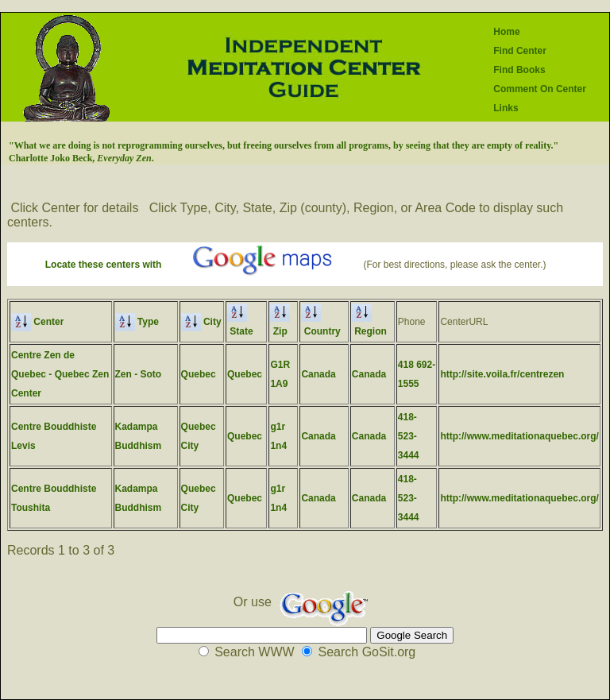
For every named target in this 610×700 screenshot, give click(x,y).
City (201, 322)
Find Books (519, 70)
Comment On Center (540, 89)
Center (37, 322)
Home (506, 32)
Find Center (520, 51)
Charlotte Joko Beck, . (81, 158)
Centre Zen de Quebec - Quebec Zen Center (60, 374)
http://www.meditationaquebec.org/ (519, 436)
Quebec (199, 374)
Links (506, 108)
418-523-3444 (409, 436)
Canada (318, 374)
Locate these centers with (104, 265)
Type (137, 322)
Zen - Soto (139, 374)
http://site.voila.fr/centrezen (502, 374)
